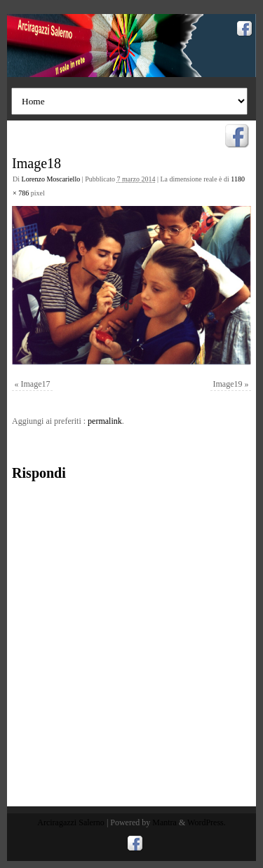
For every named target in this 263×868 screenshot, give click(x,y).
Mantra (164, 822)
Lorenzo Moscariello (51, 179)
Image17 (36, 384)
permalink (105, 421)
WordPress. (207, 822)
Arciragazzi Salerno (71, 822)
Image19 (228, 384)
